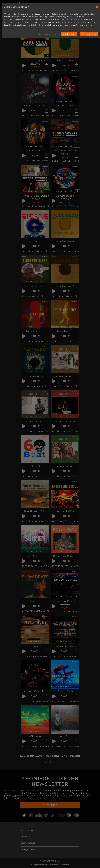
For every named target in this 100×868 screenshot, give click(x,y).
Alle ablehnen (69, 34)
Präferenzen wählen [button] (47, 34)
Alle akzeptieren (89, 34)
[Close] (97, 7)
